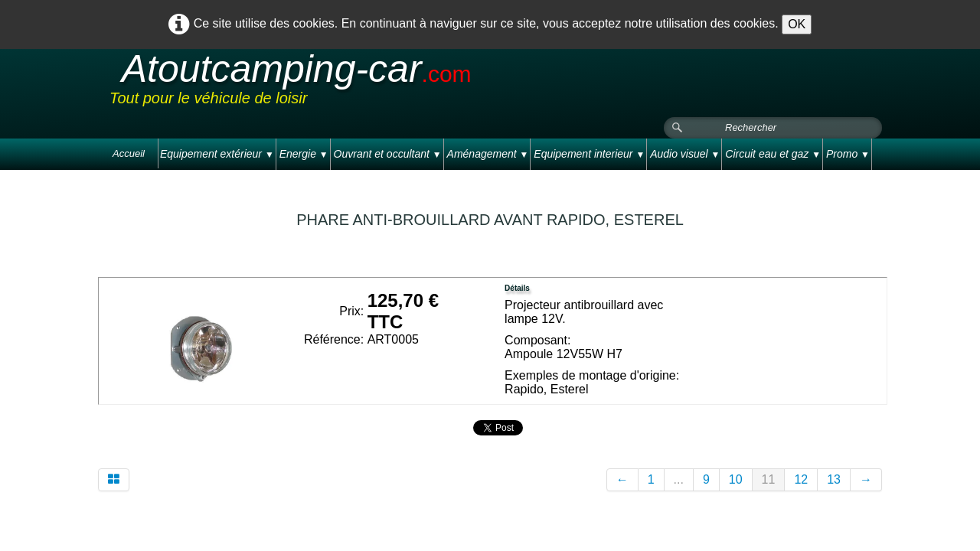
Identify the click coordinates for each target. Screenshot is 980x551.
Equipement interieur (589, 154)
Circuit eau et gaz (773, 154)
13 (834, 479)
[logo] (400, 83)
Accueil (129, 153)
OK (797, 24)
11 (769, 479)
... (679, 479)
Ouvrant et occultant (388, 154)
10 (736, 479)
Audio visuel (685, 154)
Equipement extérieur (217, 154)
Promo (848, 154)
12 (801, 479)
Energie (304, 154)
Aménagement (488, 154)
